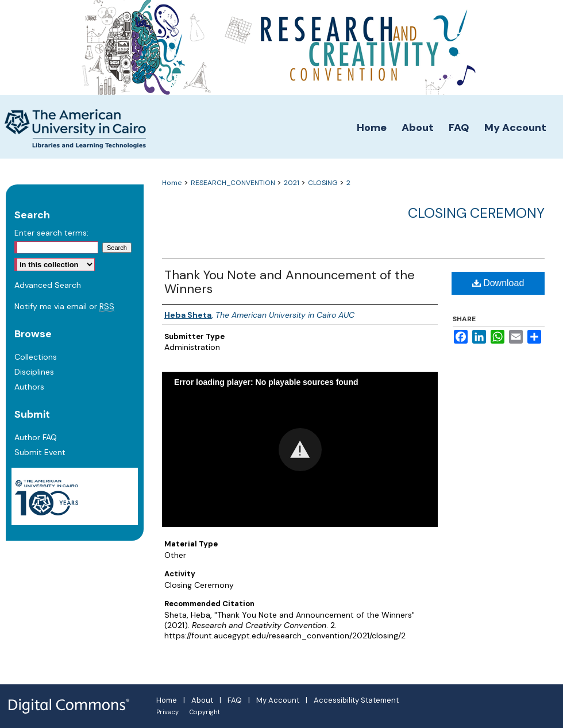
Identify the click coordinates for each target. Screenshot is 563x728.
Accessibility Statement (356, 700)
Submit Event (40, 452)
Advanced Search (48, 285)
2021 (292, 183)
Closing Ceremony (476, 213)
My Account (278, 700)
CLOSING (324, 183)
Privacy (167, 712)
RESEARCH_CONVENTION (234, 183)
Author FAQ (36, 437)
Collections (36, 357)
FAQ (235, 700)
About (202, 700)
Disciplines (34, 372)
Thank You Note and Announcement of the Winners (290, 282)
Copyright (205, 712)
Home (172, 183)
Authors (29, 387)
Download (498, 283)
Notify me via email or (64, 306)
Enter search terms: (51, 233)
